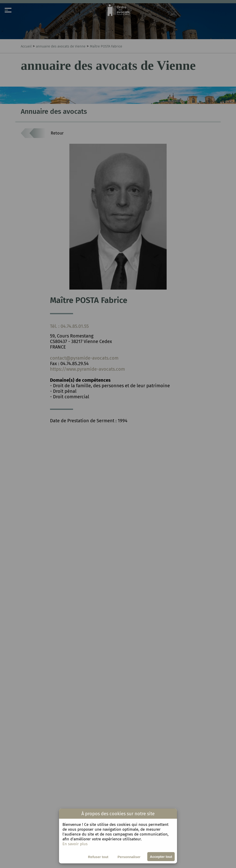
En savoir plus (75, 844)
